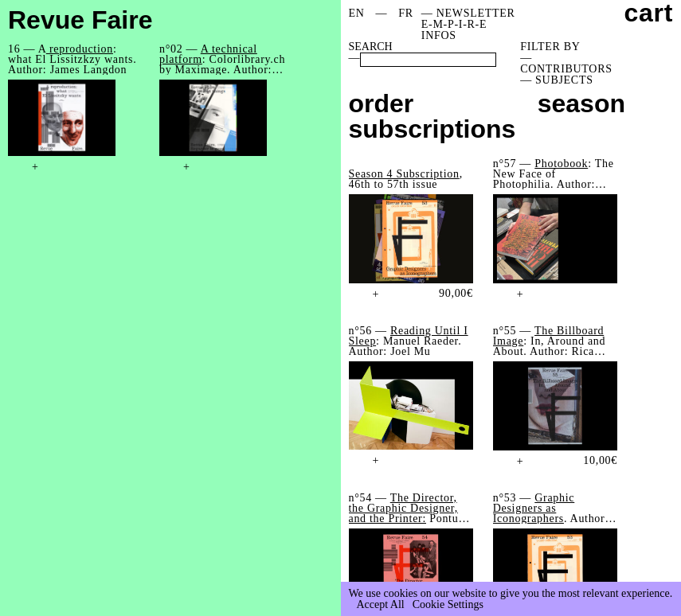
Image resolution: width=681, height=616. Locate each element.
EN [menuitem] (357, 13)
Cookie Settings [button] (448, 605)
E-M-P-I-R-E (454, 24)
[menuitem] (357, 14)
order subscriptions (432, 116)
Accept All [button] (381, 605)
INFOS (439, 35)
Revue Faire (80, 20)
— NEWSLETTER (468, 13)
